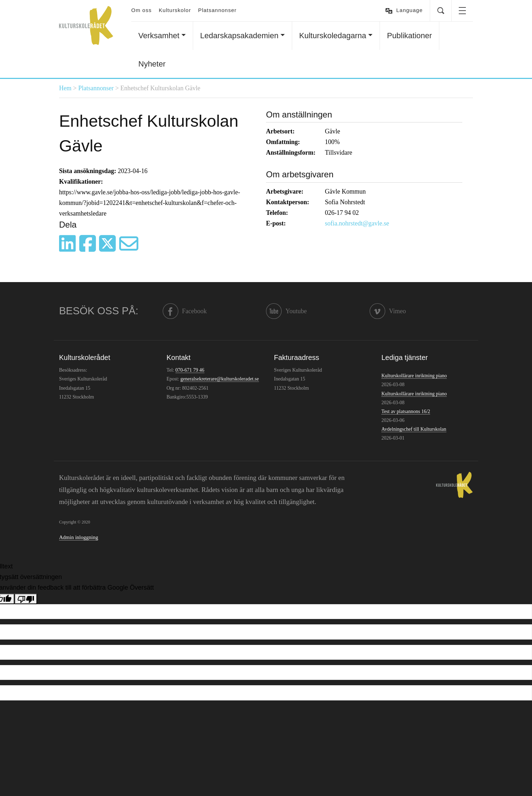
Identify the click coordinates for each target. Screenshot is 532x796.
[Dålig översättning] (26, 599)
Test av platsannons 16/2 (406, 411)
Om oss (141, 10)
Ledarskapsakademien (239, 36)
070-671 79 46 (190, 370)
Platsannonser (217, 10)
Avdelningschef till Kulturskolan (414, 429)
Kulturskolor (175, 10)
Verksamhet (159, 36)
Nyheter (152, 64)
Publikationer (409, 36)
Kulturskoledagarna (333, 36)
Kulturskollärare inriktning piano (414, 376)
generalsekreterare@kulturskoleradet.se (220, 379)
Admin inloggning (79, 537)
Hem (65, 88)
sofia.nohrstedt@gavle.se (357, 223)
